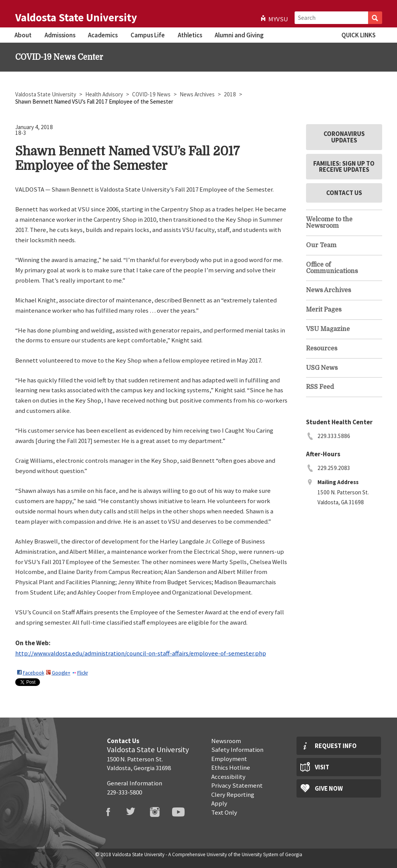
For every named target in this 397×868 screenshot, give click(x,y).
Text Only (224, 812)
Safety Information (237, 750)
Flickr (83, 673)
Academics (103, 35)
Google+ (61, 673)
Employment (229, 759)
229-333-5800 (124, 792)
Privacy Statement (237, 785)
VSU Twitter (136, 812)
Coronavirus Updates (344, 137)
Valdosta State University (76, 18)
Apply (219, 803)
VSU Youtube (183, 812)
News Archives (198, 94)
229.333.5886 (334, 436)
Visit (322, 767)
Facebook (33, 673)
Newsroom (226, 741)
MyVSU (278, 19)
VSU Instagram (159, 812)
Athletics (190, 35)
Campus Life (148, 35)
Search (375, 18)
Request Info (336, 746)
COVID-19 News (152, 94)
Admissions (60, 35)
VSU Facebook (113, 812)
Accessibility (228, 777)
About (23, 35)
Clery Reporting (233, 794)
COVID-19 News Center (59, 57)
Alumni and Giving (239, 35)
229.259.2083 (334, 468)
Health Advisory (105, 94)
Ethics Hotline (231, 767)
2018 (230, 94)
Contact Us (344, 193)
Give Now (329, 788)
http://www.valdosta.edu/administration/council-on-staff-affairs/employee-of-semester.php (141, 653)
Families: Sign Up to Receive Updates (344, 167)
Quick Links (359, 35)
